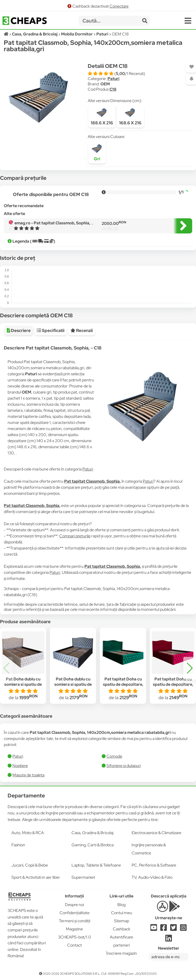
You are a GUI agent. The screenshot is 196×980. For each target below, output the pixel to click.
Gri (97, 152)
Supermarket (83, 877)
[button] (190, 668)
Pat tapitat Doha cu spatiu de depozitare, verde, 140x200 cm (123, 684)
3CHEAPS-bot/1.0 (75, 937)
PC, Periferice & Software (154, 865)
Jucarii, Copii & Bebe (30, 865)
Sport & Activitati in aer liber (36, 877)
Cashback (122, 929)
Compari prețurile (75, 536)
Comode (114, 756)
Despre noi (74, 905)
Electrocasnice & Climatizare (156, 833)
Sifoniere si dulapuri (124, 766)
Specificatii (51, 330)
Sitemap (122, 921)
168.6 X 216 (130, 116)
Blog (121, 905)
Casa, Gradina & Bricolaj (92, 833)
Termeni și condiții (75, 921)
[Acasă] (6, 34)
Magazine (74, 929)
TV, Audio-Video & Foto (152, 877)
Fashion (18, 845)
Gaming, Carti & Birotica (93, 845)
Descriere (19, 330)
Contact (75, 945)
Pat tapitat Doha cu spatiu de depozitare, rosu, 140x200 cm (173, 684)
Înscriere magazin (122, 953)
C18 (113, 89)
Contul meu (122, 913)
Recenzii (82, 330)
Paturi (113, 79)
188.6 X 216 (102, 116)
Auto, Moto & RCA (28, 833)
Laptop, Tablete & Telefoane (96, 865)
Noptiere (20, 766)
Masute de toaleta (28, 775)
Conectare (119, 6)
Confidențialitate (75, 913)
